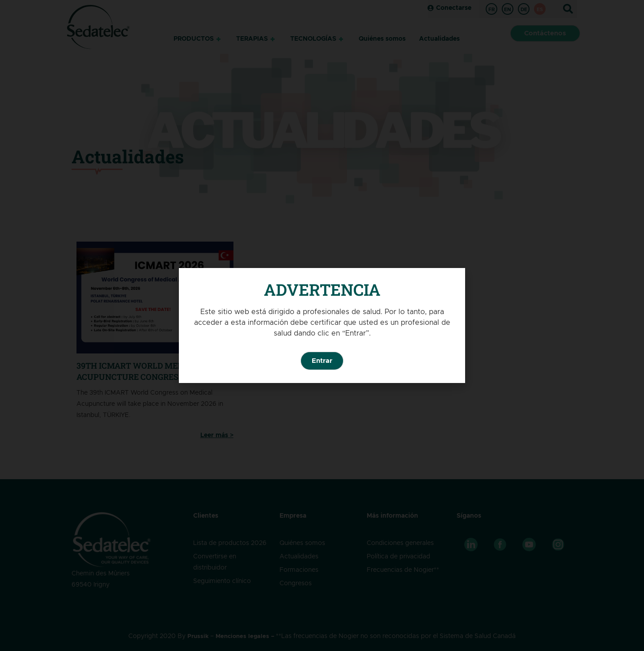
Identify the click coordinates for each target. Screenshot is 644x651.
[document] (322, 325)
